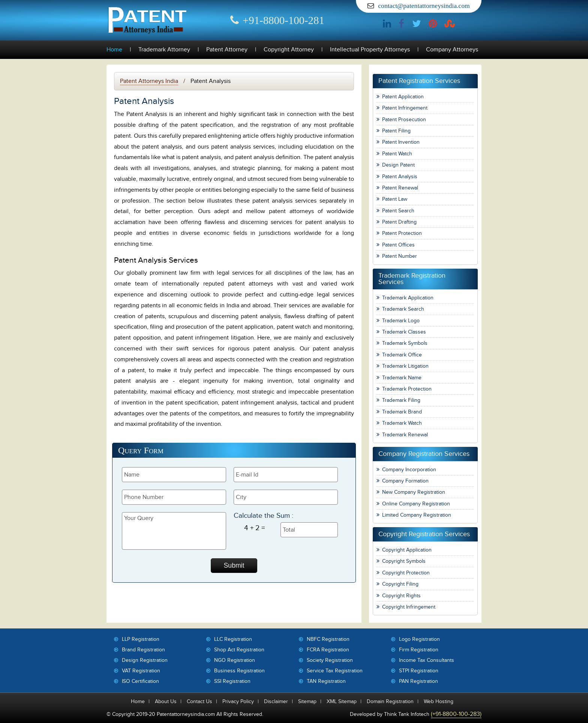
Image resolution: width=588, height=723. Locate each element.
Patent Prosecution (404, 119)
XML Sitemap (342, 701)
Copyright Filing (400, 584)
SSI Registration (232, 681)
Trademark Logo (401, 321)
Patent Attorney (227, 50)
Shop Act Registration (239, 650)
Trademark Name (402, 378)
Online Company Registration (416, 504)
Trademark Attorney (164, 50)
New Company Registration (414, 492)
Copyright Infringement (409, 607)
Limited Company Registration (417, 515)
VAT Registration (141, 671)
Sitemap (307, 701)
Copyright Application (407, 550)
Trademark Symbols (405, 343)
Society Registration (330, 660)
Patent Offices (398, 245)
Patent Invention (401, 142)
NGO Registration (235, 660)
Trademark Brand (402, 412)
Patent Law (395, 199)
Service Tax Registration (335, 671)
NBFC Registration (328, 639)
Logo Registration (419, 639)
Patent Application (403, 97)
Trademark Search (403, 309)
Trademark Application (408, 298)
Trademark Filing (401, 400)
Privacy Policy (238, 701)
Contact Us (199, 701)
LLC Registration (233, 639)
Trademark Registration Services (412, 279)
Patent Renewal (400, 188)
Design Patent (398, 165)
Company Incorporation (409, 470)
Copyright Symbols (404, 561)
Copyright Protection (406, 573)
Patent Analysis (400, 177)
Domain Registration (390, 701)
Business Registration (239, 671)
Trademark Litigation (405, 366)
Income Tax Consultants (427, 660)
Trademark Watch (402, 423)
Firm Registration (419, 650)
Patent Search (398, 211)
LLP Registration (141, 639)
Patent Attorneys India (149, 81)
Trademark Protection (407, 389)
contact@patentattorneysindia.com (424, 6)
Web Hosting (439, 701)
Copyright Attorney (289, 50)
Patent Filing (396, 131)
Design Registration (145, 660)
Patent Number (400, 256)
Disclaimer (276, 701)
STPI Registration (419, 671)
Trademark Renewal (405, 435)
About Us (166, 701)
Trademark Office (402, 355)
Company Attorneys (452, 50)
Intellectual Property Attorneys (370, 50)
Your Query (174, 531)
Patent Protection (402, 233)
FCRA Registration (328, 650)
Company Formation (405, 481)
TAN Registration (326, 681)
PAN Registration (418, 681)
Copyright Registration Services (424, 534)
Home (114, 50)
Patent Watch (397, 154)
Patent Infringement (405, 108)
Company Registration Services (424, 454)
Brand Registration (143, 650)
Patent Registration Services (419, 81)
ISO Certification (140, 681)
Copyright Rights (401, 596)
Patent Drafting (399, 222)
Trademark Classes (404, 332)
